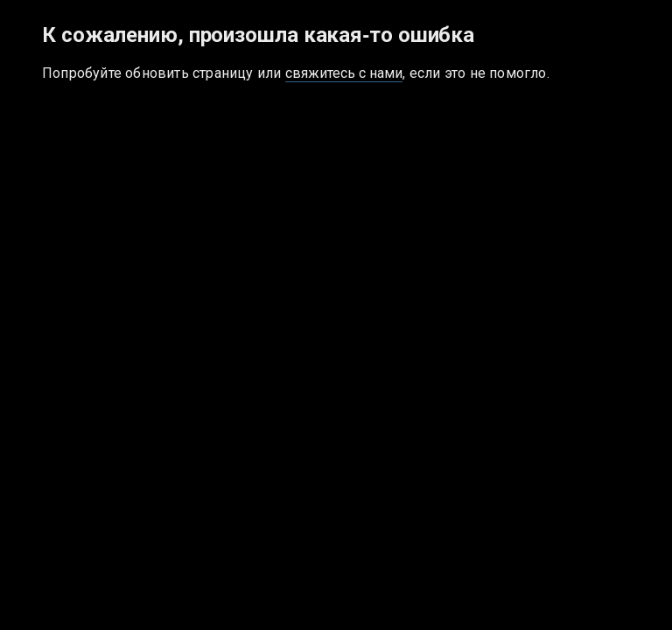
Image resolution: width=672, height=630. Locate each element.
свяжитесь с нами (344, 73)
